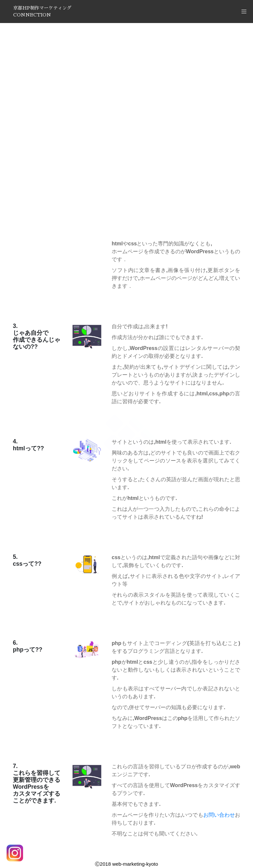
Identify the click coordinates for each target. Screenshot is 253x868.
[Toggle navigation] (244, 12)
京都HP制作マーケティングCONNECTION (42, 11)
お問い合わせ (219, 815)
